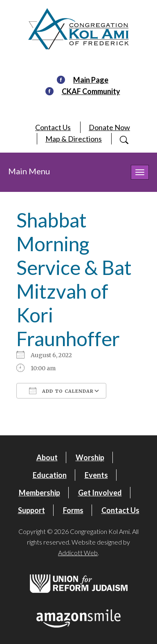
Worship (90, 457)
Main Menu (29, 171)
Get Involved (100, 493)
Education (50, 475)
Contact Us (53, 127)
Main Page (91, 80)
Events (96, 475)
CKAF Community (91, 91)
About (47, 457)
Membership (39, 493)
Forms (73, 510)
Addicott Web (78, 553)
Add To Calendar (61, 391)
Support (31, 510)
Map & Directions (74, 139)
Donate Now (109, 127)
